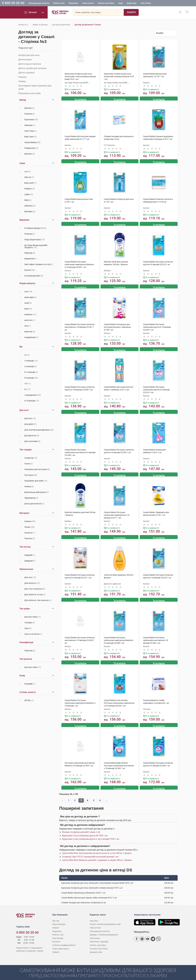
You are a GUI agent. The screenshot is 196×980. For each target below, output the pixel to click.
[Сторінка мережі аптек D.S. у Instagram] (142, 934)
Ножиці (22, 81)
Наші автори (58, 933)
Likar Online (146, 3)
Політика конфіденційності (64, 940)
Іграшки (22, 77)
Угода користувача (60, 944)
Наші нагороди (59, 920)
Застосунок (95, 933)
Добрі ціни (132, 3)
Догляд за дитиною (61, 25)
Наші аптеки (88, 3)
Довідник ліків (96, 947)
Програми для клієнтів (39, 3)
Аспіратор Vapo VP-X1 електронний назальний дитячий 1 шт (90, 852)
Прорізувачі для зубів (29, 93)
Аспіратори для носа (29, 55)
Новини (56, 923)
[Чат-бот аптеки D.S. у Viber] (158, 934)
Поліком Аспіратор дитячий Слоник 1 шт (81, 827)
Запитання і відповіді (99, 937)
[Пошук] (131, 13)
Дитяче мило (25, 60)
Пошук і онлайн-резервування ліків (105, 920)
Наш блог (94, 916)
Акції (121, 3)
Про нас (56, 916)
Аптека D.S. (23, 25)
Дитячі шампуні (26, 73)
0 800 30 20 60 (13, 3)
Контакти (56, 937)
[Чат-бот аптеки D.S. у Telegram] (153, 934)
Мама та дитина (40, 25)
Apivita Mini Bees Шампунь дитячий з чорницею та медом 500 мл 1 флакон (97, 855)
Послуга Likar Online (99, 944)
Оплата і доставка (106, 3)
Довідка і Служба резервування (104, 930)
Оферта (56, 947)
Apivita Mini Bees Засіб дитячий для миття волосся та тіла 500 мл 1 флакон (97, 848)
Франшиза (73, 3)
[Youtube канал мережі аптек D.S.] (148, 934)
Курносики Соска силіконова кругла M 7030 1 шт (85, 831)
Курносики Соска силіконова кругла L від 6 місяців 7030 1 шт (91, 834)
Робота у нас (59, 3)
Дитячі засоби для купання (32, 68)
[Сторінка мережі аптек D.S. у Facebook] (137, 934)
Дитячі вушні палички (30, 64)
